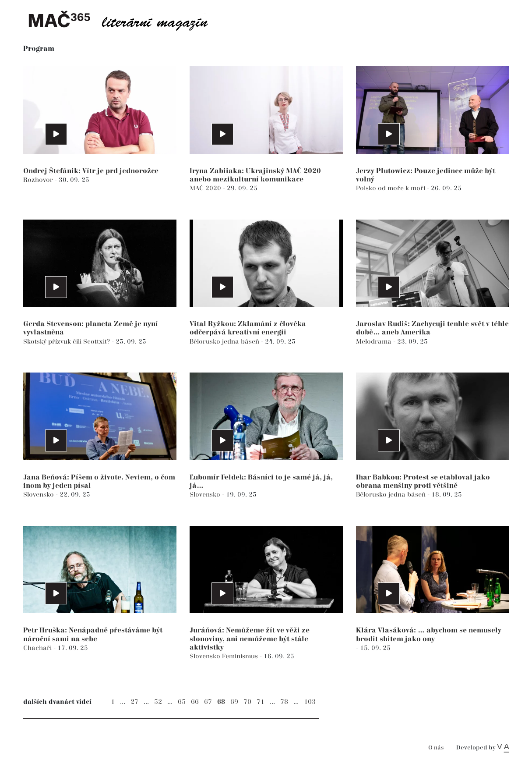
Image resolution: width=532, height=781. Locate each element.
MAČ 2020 (206, 188)
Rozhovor (39, 180)
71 (261, 702)
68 (221, 702)
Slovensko (39, 495)
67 (208, 702)
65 (182, 702)
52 (158, 702)
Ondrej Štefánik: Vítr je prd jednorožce (91, 171)
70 (247, 702)
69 (234, 702)
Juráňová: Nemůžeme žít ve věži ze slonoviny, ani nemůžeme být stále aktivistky (250, 639)
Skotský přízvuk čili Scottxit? (67, 342)
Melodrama (375, 342)
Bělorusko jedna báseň (225, 342)
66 (195, 702)
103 (310, 702)
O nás (436, 748)
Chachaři (38, 648)
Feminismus (241, 656)
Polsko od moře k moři (391, 188)
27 (134, 702)
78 (284, 702)
